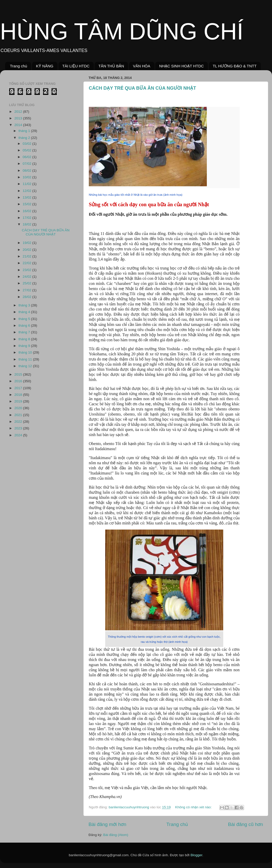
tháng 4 (25, 312)
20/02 (27, 250)
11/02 (27, 184)
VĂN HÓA (142, 66)
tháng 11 (26, 359)
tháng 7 (25, 332)
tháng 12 (26, 366)
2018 (19, 395)
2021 (19, 415)
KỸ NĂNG (45, 66)
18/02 (27, 224)
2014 (19, 125)
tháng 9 (25, 346)
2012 (19, 112)
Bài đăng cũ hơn (245, 824)
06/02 (27, 157)
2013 (19, 118)
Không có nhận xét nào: (194, 807)
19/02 (27, 243)
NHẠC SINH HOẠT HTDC (181, 66)
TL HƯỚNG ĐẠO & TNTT (235, 66)
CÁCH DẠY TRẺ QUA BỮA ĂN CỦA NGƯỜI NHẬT (142, 88)
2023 (19, 428)
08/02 (27, 170)
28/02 (27, 297)
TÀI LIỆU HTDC (76, 66)
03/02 (27, 144)
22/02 (27, 263)
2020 (19, 408)
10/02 (27, 177)
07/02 (27, 164)
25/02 (27, 283)
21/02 (27, 256)
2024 (19, 435)
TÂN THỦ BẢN (111, 66)
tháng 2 (25, 138)
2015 (19, 374)
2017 (19, 388)
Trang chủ (19, 66)
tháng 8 (25, 339)
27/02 (27, 290)
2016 (19, 381)
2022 (19, 422)
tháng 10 (26, 352)
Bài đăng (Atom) (116, 835)
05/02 (27, 150)
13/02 (27, 197)
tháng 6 (25, 325)
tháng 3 (25, 305)
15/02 (27, 204)
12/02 (27, 191)
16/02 (27, 211)
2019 (19, 401)
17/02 (27, 218)
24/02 (27, 277)
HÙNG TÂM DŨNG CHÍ (122, 32)
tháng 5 (25, 319)
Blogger (196, 855)
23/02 (27, 270)
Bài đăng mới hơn (107, 824)
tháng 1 (25, 131)
